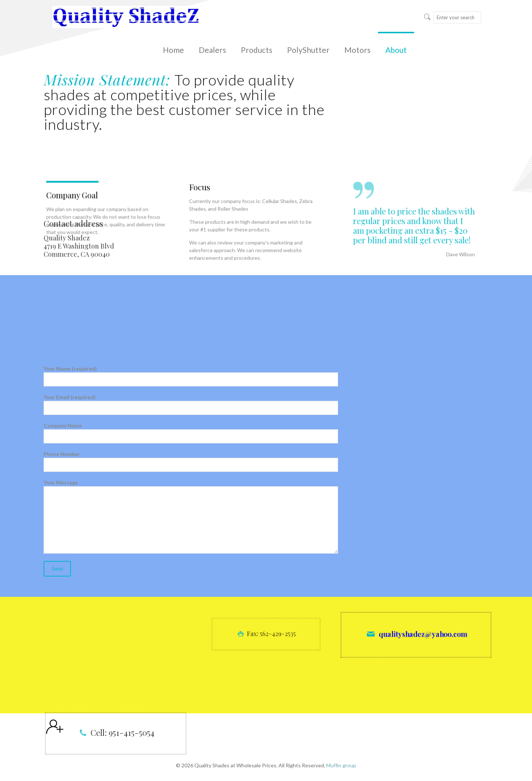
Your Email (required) (191, 404)
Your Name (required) (191, 376)
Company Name (191, 433)
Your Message (191, 516)
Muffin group (341, 765)
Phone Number (191, 461)
